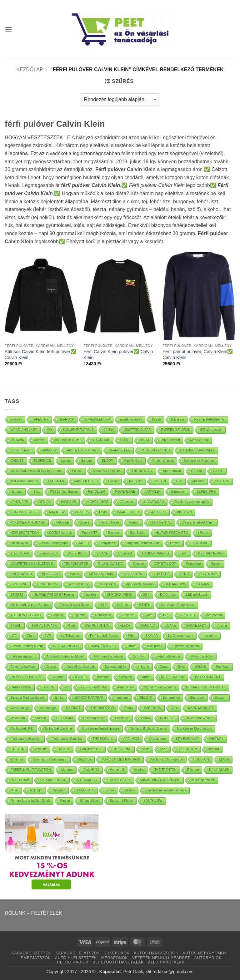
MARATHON (152, 708)
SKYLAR (152, 636)
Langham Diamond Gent (143, 543)
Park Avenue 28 (91, 749)
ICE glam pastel (211, 430)
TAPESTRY (40, 419)
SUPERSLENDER (97, 419)
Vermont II (117, 770)
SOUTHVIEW (153, 801)
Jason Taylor (19, 543)
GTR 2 (184, 574)
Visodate (41, 749)
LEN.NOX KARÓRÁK (89, 698)
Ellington (193, 770)
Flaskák (130, 790)
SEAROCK (66, 419)
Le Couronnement (181, 636)
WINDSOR (68, 502)
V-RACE (102, 553)
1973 (166, 615)
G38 (179, 481)
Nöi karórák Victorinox (199, 461)
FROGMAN (56, 481)
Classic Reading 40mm (27, 646)
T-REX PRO (158, 512)
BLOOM (108, 461)
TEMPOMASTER (76, 564)
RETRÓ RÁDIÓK (73, 962)
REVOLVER (97, 492)
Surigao (86, 461)
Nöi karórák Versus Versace (30, 605)
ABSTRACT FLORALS (83, 450)
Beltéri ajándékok (203, 780)
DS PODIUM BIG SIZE (27, 677)
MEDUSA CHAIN (101, 574)
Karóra (109, 790)
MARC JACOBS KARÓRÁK (121, 759)
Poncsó (77, 471)
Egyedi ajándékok (23, 667)
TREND (16, 625)
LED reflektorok (197, 595)
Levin (103, 512)
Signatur (79, 615)
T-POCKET (188, 615)
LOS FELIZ (162, 574)
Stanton (41, 718)
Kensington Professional (178, 605)
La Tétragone (70, 636)
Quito (149, 615)
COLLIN (123, 605)
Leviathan (210, 636)
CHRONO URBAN (120, 595)
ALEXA (125, 625)
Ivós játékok (108, 584)
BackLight (36, 790)
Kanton (134, 522)
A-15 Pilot (135, 481)
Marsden (199, 481)
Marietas (67, 770)
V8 (67, 687)
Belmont (103, 677)
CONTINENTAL (161, 522)
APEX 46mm (77, 553)
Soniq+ (216, 564)
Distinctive (122, 718)
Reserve (114, 533)
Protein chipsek (163, 461)
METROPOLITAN (97, 625)
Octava (84, 522)
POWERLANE (125, 492)
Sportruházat (172, 471)
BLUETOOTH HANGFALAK (118, 962)
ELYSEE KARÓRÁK (93, 687)
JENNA (109, 430)
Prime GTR (90, 533)
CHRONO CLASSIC (25, 512)
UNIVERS (82, 512)
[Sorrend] (120, 100)
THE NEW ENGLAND (26, 615)
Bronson (57, 615)
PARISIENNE (122, 749)
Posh (71, 625)
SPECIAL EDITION (53, 780)
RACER (83, 543)
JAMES (200, 667)
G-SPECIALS (85, 790)
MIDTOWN (184, 512)
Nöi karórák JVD (22, 729)
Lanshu (175, 543)
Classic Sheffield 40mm (198, 522)
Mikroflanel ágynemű (108, 656)
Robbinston (103, 615)
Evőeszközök (49, 553)
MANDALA (148, 625)
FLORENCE (42, 461)
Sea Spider (138, 533)
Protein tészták (48, 584)
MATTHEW (57, 512)
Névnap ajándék (202, 656)
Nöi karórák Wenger (200, 718)
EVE (48, 636)
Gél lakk (197, 471)
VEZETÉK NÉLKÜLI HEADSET (161, 958)
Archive (39, 440)
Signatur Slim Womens (160, 687)
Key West (223, 667)
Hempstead (214, 615)
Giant (31, 636)
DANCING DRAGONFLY (197, 450)
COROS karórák (60, 533)
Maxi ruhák (155, 646)
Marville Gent (133, 461)
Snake (74, 574)
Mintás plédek (90, 801)
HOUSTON (201, 759)
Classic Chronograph (53, 543)
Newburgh (18, 718)
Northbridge (47, 708)
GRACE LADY (196, 625)
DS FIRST (73, 708)
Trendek (16, 419)
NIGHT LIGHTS (97, 502)
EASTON (48, 687)
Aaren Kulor (125, 687)
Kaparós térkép (116, 667)
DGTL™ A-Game (173, 677)
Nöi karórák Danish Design (148, 729)
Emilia (59, 698)
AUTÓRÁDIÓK (208, 958)
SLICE (125, 440)
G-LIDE (218, 471)
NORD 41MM (20, 780)
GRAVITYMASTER (103, 646)
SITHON (145, 605)
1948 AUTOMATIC (44, 625)
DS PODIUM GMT (208, 677)
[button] (8, 29)
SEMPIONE (19, 584)
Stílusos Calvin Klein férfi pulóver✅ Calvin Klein (40, 355)
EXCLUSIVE (199, 543)
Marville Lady (199, 440)
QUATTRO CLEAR (137, 430)
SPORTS (17, 595)
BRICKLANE (51, 574)
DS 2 (103, 605)
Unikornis (143, 667)
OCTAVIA (17, 440)
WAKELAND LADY (24, 430)
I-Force (203, 533)
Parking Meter (109, 522)
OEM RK (45, 502)
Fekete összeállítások (74, 605)
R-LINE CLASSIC (111, 564)
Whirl (132, 636)
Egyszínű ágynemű (186, 646)
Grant (164, 667)
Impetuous (121, 698)
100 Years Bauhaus (24, 481)
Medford (213, 749)
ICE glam (178, 419)
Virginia (222, 625)
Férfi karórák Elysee (104, 636)
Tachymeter (107, 543)
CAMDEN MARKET (156, 553)
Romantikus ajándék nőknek (30, 801)
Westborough (20, 708)
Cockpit (113, 481)
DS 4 (146, 595)
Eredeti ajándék (131, 419)
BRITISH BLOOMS (68, 440)
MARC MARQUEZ (201, 708)
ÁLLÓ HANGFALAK (166, 962)
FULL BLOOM (187, 749)
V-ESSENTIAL (133, 574)
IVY (50, 430)
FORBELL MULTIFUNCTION (31, 770)
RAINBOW (49, 450)
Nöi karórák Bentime (58, 729)
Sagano (58, 677)
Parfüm (131, 646)
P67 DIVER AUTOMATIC (28, 522)
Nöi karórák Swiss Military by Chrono (36, 471)
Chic (175, 708)
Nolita (146, 749)
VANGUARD (19, 502)
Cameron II (179, 492)
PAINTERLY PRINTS (155, 450)
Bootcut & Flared (121, 801)
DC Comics (168, 595)
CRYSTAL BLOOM (66, 646)
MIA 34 (224, 759)
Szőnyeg (139, 656)
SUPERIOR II (206, 492)
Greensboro (158, 739)
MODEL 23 (168, 718)
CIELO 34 (146, 698)
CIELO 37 (84, 759)
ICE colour (126, 502)
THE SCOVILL (103, 739)
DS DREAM (65, 718)
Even (181, 667)
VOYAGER (153, 492)
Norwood (59, 790)
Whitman (17, 759)
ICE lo (156, 419)
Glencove (128, 615)
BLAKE (171, 625)
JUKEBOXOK (117, 953)
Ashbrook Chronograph (167, 759)
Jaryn (183, 553)
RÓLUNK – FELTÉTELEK (33, 913)
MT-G (15, 790)
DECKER (80, 677)
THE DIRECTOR (102, 708)
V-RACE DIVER (128, 512)
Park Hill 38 (91, 770)
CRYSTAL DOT (165, 564)
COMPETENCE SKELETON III (32, 564)
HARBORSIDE (21, 687)
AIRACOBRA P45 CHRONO (161, 780)
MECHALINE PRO (211, 553)
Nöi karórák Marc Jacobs (195, 729)
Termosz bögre (79, 584)
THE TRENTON (165, 770)
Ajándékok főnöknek (140, 584)
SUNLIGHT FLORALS (78, 430)
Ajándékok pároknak (80, 667)
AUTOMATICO (87, 780)
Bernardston (171, 698)
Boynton (220, 698)
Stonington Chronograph (50, 759)
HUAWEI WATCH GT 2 (172, 533)
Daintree (91, 595)
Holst (36, 492)
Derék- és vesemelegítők (192, 502)
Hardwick (125, 677)
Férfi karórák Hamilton (26, 739)
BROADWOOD (21, 574)
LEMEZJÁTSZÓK (35, 958)
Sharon (145, 718)
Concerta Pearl (21, 450)
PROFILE (62, 522)
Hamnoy (16, 492)
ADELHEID (131, 739)
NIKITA (145, 440)
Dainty (129, 708)
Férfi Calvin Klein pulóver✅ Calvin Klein (118, 355)
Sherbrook (197, 698)
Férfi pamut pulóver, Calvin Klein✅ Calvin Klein (198, 355)
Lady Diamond (170, 440)
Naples (139, 770)
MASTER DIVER (86, 481)
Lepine (66, 461)
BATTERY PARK (119, 780)
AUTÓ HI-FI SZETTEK (76, 958)
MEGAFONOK (115, 958)
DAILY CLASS (219, 770)
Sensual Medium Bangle (27, 698)
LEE (14, 636)
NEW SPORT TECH (25, 533)
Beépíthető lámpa (168, 656)
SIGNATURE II (154, 502)
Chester (139, 564)
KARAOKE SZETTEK (31, 953)
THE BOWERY (142, 471)
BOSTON (159, 481)
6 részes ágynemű (23, 656)
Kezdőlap (30, 69)
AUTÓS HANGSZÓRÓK (156, 953)
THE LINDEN (20, 553)
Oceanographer (94, 718)
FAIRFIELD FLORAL (176, 430)
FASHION (17, 749)
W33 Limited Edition (64, 492)
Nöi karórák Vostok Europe (101, 729)
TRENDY (64, 749)
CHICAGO (222, 481)
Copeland (125, 553)
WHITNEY (216, 739)
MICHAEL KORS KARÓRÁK (206, 687)
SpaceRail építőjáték (107, 471)
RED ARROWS (175, 584)
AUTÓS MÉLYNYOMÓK (205, 953)
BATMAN (203, 584)
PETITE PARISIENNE (210, 419)
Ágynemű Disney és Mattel (65, 656)
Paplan (65, 801)
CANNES (17, 461)
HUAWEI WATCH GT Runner (54, 595)
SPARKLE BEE (120, 450)
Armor (146, 677)
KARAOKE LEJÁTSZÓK (78, 953)
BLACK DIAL (101, 440)
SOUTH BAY (208, 574)
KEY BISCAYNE (187, 739)
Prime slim (194, 564)
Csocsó (51, 667)
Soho (164, 749)
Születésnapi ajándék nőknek (166, 790)
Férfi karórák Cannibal (67, 739)
